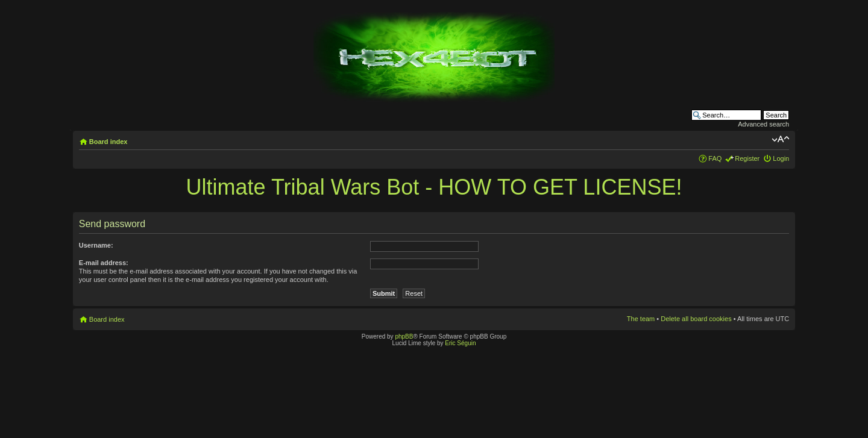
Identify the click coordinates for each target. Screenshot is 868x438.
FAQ (715, 158)
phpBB (404, 336)
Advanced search (763, 124)
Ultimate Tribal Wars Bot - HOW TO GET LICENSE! (434, 187)
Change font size (780, 139)
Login (781, 158)
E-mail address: (104, 263)
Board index (108, 142)
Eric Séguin (460, 343)
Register (747, 158)
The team (641, 319)
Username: (96, 245)
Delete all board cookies (696, 319)
